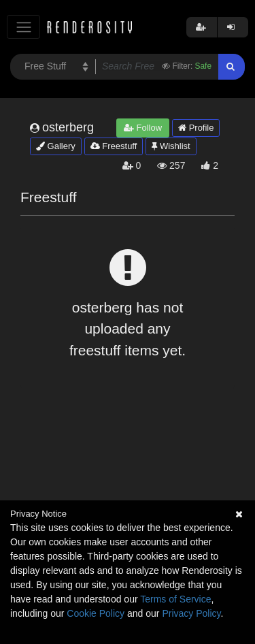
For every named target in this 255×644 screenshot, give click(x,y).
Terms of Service (175, 599)
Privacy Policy (191, 613)
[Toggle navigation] (23, 27)
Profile (196, 128)
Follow (143, 128)
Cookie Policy (96, 613)
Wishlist (171, 146)
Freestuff (114, 146)
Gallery (56, 146)
